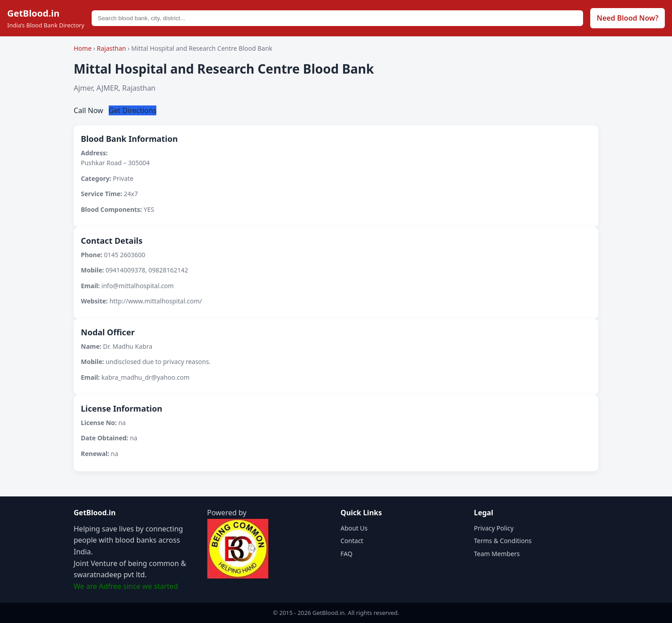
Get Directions (133, 110)
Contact (352, 541)
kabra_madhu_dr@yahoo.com (146, 377)
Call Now (89, 110)
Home (83, 48)
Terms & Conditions (503, 541)
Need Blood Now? (628, 18)
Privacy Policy (494, 528)
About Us (354, 528)
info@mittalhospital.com (138, 286)
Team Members (497, 554)
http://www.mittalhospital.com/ (156, 301)
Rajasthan (112, 48)
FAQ (347, 554)
